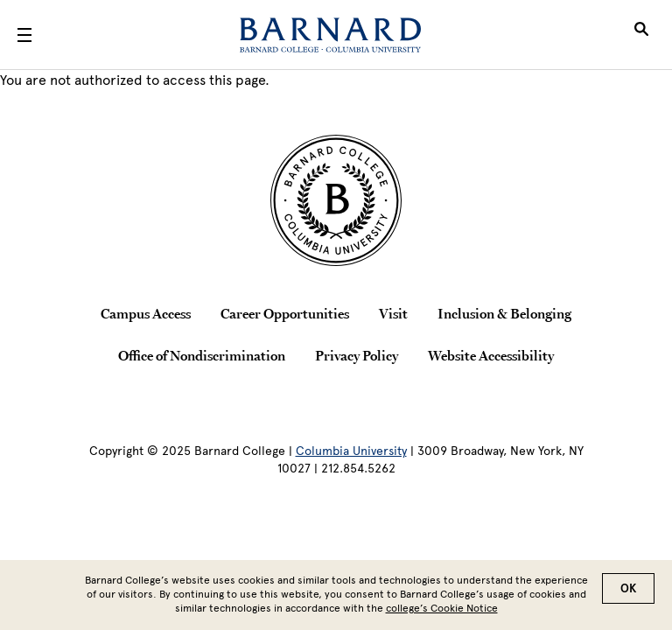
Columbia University (351, 451)
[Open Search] (641, 35)
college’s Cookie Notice (442, 612)
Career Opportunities (285, 313)
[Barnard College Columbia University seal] (336, 200)
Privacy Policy (357, 355)
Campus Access (146, 313)
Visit (393, 313)
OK (628, 592)
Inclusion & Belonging (504, 313)
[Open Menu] (24, 35)
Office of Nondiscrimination (202, 355)
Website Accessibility (491, 355)
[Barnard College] (330, 35)
